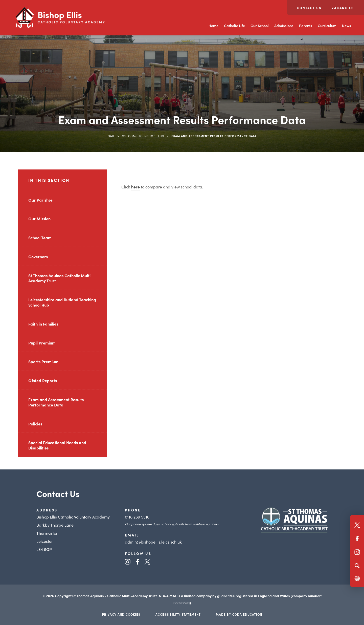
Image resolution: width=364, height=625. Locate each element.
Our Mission (39, 219)
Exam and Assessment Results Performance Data (56, 402)
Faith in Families (43, 324)
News (347, 26)
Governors (38, 256)
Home (213, 26)
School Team (40, 238)
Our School (260, 26)
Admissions (284, 26)
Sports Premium (43, 361)
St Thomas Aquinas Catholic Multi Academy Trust (59, 278)
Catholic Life (234, 26)
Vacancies (343, 8)
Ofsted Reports (43, 380)
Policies (35, 424)
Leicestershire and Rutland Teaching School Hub (62, 302)
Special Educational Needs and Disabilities (57, 445)
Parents (306, 26)
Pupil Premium (42, 343)
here (135, 187)
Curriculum (327, 26)
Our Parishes (40, 200)
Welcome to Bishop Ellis (143, 136)
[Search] (357, 566)
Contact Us (309, 8)
